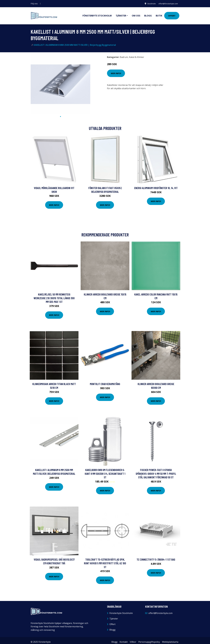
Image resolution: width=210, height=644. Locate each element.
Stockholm (148, 4)
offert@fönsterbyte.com (167, 4)
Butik (159, 14)
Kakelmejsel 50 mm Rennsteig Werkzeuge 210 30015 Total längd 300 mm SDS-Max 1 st (54, 295)
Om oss (136, 14)
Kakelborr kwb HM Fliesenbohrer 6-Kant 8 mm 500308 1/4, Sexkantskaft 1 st (105, 471)
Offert (172, 14)
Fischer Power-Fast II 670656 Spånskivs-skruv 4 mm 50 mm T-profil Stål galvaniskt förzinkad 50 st (156, 471)
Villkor (133, 639)
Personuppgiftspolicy (149, 639)
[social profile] (40, 4)
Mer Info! (116, 70)
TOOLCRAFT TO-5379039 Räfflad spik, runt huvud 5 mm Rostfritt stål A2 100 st (105, 560)
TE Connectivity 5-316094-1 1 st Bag (156, 556)
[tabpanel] (60, 81)
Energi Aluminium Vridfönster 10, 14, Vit (156, 185)
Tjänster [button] (121, 14)
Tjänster (114, 616)
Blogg (148, 14)
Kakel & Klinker (137, 54)
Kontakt (124, 639)
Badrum (124, 54)
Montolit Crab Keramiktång (105, 381)
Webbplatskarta (170, 639)
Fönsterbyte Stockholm (97, 14)
